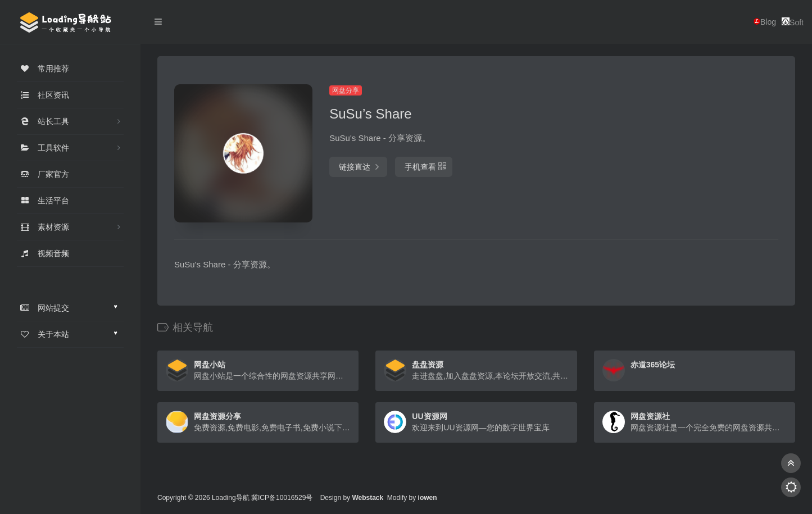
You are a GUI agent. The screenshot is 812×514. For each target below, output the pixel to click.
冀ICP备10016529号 (282, 498)
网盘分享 (346, 90)
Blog (765, 22)
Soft (793, 22)
